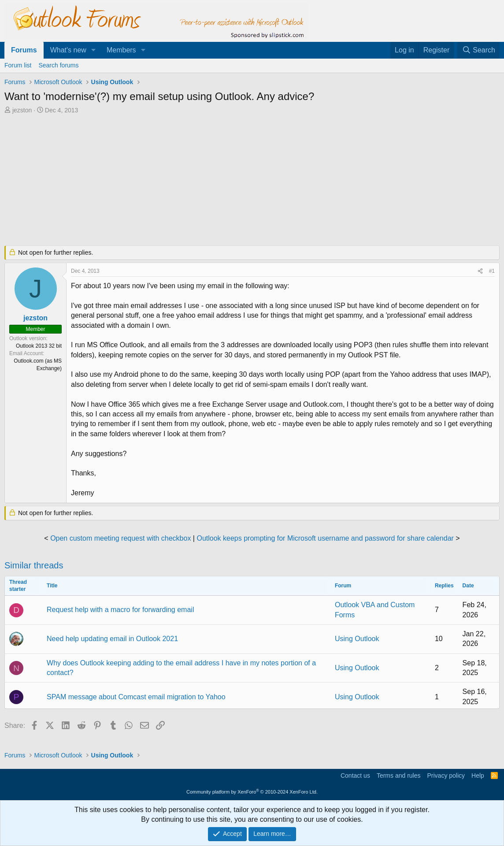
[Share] (480, 271)
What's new (68, 50)
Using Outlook (357, 639)
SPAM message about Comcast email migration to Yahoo (136, 697)
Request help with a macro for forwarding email (120, 610)
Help (478, 775)
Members (121, 50)
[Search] (478, 50)
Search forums (58, 65)
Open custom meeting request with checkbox (120, 538)
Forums (24, 50)
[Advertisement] (218, 181)
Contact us (355, 775)
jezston (22, 110)
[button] (94, 50)
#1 (492, 271)
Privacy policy (446, 775)
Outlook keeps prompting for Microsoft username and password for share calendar (325, 538)
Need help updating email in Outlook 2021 (112, 639)
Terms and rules (399, 775)
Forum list (18, 65)
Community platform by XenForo (252, 792)
